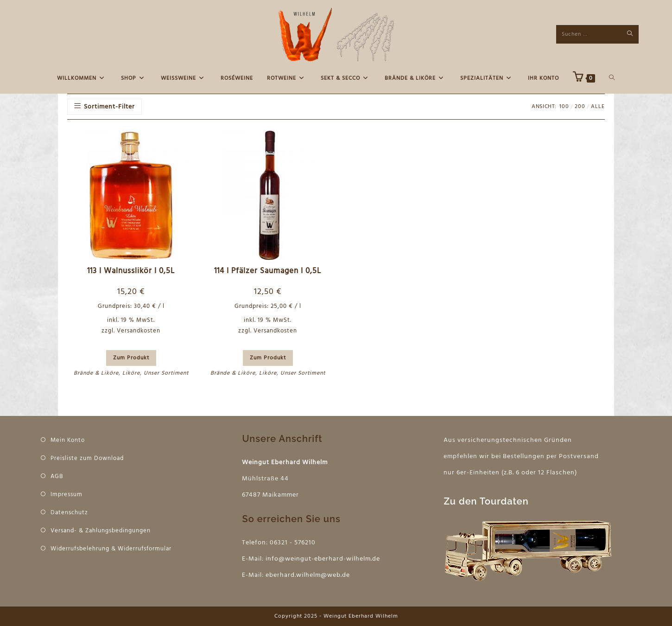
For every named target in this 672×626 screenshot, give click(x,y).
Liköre (131, 373)
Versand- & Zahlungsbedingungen (101, 531)
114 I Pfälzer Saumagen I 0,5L (268, 271)
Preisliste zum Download (87, 458)
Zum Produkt (131, 358)
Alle (598, 107)
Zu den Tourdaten (486, 501)
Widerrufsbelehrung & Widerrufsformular (111, 549)
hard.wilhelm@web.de (315, 575)
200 (580, 107)
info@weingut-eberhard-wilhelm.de (323, 559)
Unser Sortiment (166, 373)
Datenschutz (69, 513)
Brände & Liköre (96, 373)
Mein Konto (68, 440)
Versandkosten (139, 331)
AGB (57, 476)
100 (564, 107)
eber (273, 575)
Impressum (67, 495)
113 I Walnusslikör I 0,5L (131, 271)
